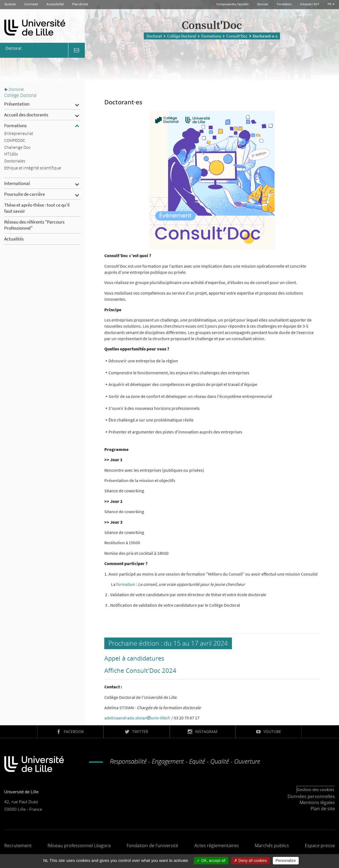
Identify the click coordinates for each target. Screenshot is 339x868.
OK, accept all (211, 861)
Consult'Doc (237, 36)
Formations (211, 36)
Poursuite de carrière (24, 194)
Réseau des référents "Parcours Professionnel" (34, 225)
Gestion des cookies (316, 789)
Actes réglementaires (217, 846)
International (17, 183)
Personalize (286, 861)
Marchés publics (272, 846)
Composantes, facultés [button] (232, 4)
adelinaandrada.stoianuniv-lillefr (137, 718)
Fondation (284, 4)
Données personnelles (311, 796)
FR (330, 4)
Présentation (17, 104)
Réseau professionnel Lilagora (79, 846)
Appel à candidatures (134, 658)
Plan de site (80, 4)
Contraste (31, 4)
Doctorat (154, 36)
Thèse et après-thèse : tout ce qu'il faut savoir (37, 208)
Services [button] (263, 4)
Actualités (14, 239)
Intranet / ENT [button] (310, 4)
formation (126, 584)
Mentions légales (317, 802)
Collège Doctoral (182, 36)
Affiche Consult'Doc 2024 (140, 670)
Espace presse (320, 846)
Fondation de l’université (152, 846)
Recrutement (18, 846)
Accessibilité (55, 4)
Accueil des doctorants (26, 115)
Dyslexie (10, 4)
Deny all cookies (251, 861)
